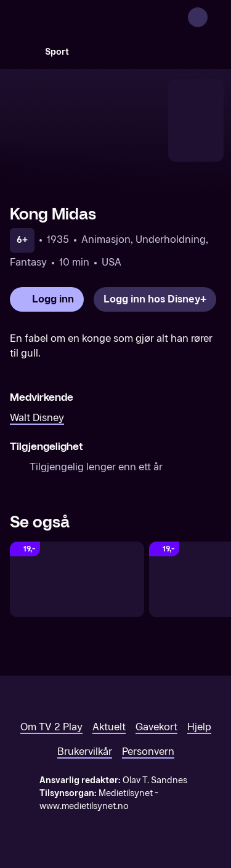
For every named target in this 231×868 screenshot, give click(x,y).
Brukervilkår (85, 752)
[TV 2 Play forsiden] (102, 17)
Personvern (148, 752)
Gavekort (156, 727)
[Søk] (22, 52)
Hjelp (199, 727)
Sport (57, 52)
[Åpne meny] (214, 17)
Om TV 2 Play (51, 727)
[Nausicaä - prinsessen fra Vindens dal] (77, 579)
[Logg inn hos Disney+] (155, 299)
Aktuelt (109, 727)
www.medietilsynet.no (84, 806)
